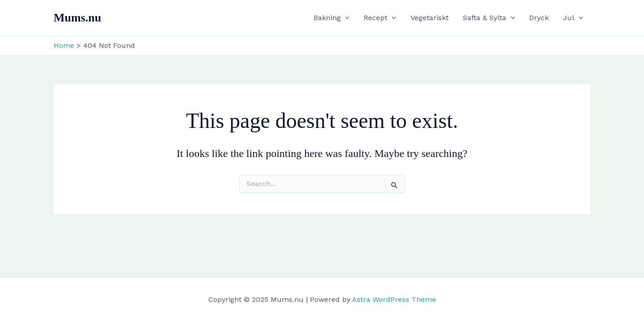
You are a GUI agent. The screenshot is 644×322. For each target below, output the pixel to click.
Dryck (539, 18)
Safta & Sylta (489, 18)
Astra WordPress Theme (394, 299)
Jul (573, 18)
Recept (380, 18)
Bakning (332, 18)
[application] (345, 18)
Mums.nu (77, 18)
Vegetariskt (430, 18)
